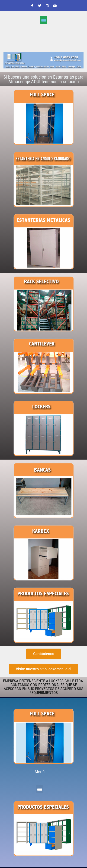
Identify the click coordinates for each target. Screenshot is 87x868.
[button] (43, 20)
